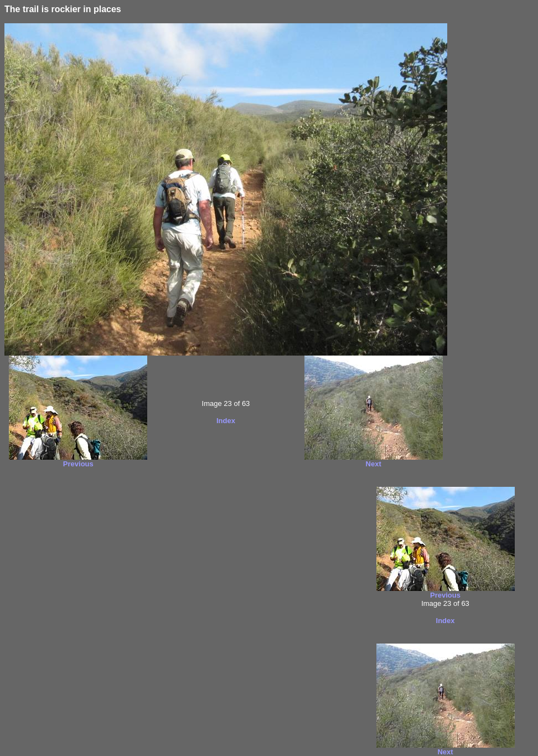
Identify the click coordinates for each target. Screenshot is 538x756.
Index (226, 421)
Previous (78, 464)
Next (374, 464)
